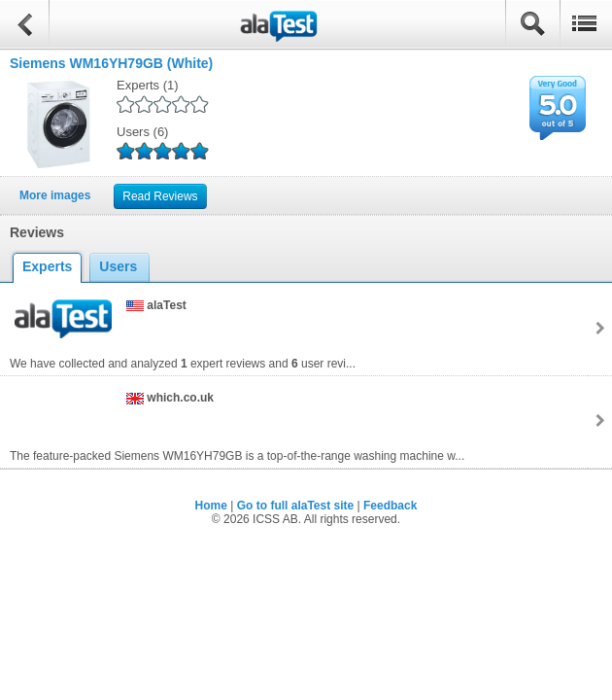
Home (211, 506)
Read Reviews (160, 196)
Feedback (390, 506)
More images (55, 195)
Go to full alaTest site (295, 506)
